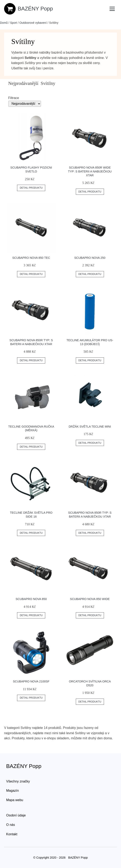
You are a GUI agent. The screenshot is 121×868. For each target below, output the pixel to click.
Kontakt (12, 834)
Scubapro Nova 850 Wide (90, 599)
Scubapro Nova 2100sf (31, 681)
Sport (13, 23)
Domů (4, 23)
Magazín (12, 791)
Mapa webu (15, 800)
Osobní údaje (16, 815)
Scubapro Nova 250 (90, 258)
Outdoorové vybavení (33, 23)
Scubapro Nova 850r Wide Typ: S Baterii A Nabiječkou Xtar (90, 171)
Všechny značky (18, 781)
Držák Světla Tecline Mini (90, 427)
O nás (11, 825)
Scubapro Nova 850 (31, 599)
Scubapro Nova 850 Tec (31, 258)
